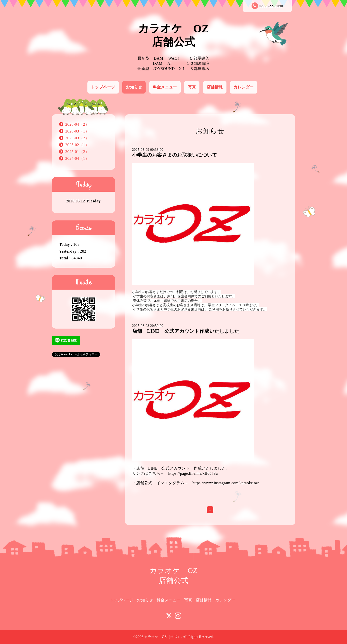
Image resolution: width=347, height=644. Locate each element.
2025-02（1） (77, 145)
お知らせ (134, 87)
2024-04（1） (77, 158)
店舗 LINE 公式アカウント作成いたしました (186, 331)
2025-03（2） (77, 138)
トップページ (103, 87)
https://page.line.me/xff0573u (193, 473)
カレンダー (244, 87)
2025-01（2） (77, 152)
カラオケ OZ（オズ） (162, 637)
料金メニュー (165, 87)
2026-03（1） (77, 131)
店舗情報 (215, 87)
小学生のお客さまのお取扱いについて (175, 155)
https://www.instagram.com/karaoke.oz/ (226, 483)
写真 (192, 87)
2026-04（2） (77, 124)
